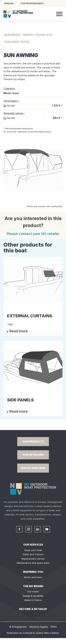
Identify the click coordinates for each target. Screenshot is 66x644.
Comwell (28, 633)
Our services (33, 545)
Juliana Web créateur (47, 633)
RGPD (54, 627)
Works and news (33, 577)
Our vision (33, 591)
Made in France (33, 600)
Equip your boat (33, 550)
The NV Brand (33, 586)
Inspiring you (33, 572)
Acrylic (11, 106)
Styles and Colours (33, 554)
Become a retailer (33, 609)
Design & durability (33, 596)
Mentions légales (39, 627)
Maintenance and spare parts (33, 563)
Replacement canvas (33, 559)
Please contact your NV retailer (33, 234)
